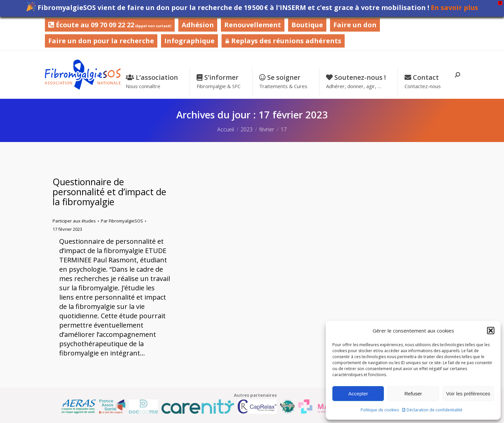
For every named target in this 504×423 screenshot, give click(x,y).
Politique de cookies (380, 410)
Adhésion (198, 25)
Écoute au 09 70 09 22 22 (110, 25)
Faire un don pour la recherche (101, 41)
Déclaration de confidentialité (434, 410)
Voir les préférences (468, 394)
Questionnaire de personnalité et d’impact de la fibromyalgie (109, 192)
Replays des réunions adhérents (283, 41)
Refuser (413, 394)
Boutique (307, 25)
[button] (491, 331)
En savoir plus (454, 7)
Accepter (358, 394)
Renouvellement (253, 25)
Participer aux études (74, 221)
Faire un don (355, 25)
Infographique (189, 41)
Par (122, 221)
